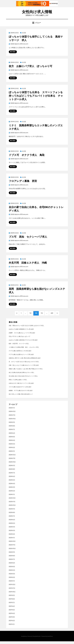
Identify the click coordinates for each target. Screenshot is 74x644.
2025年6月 (12, 436)
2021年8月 (12, 602)
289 (53, 316)
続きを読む (13, 53)
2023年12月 (12, 501)
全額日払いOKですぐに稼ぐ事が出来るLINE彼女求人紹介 (25, 361)
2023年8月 (12, 515)
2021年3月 (12, 620)
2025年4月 (12, 443)
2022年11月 (12, 548)
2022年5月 (12, 569)
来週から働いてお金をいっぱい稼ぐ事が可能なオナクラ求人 (26, 372)
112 (30, 316)
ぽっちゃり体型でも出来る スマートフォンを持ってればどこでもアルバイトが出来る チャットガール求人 (36, 97)
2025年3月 (12, 447)
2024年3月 (12, 490)
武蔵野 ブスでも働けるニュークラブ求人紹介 (22, 335)
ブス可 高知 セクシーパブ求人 (28, 239)
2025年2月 (12, 450)
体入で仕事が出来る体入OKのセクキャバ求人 (22, 375)
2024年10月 (12, 465)
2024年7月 (12, 475)
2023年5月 (12, 526)
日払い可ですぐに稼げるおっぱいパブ (19, 339)
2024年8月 (12, 472)
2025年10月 (12, 421)
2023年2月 (12, 537)
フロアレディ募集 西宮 (23, 183)
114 (42, 316)
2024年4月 (12, 486)
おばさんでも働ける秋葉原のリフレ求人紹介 (21, 332)
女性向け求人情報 (37, 12)
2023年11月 (12, 504)
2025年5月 (12, 439)
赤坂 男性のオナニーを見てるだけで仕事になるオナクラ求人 (26, 328)
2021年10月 (12, 594)
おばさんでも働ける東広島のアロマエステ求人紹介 (23, 343)
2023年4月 (12, 530)
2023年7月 (12, 519)
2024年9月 (12, 468)
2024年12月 (12, 457)
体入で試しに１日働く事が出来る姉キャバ (21, 397)
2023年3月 (12, 533)
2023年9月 (12, 512)
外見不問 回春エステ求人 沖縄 (28, 265)
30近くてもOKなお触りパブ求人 (18, 382)
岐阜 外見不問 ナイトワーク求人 (19, 346)
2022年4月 (12, 573)
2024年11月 (12, 461)
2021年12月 (12, 587)
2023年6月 (12, 522)
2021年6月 (12, 609)
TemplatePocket (37, 639)
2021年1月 (12, 627)
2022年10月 (12, 551)
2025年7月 (12, 432)
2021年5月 (12, 612)
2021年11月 (12, 591)
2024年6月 (12, 479)
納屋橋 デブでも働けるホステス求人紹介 (21, 393)
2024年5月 (12, 483)
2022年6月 (12, 566)
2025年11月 (12, 418)
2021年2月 (12, 623)
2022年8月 (12, 558)
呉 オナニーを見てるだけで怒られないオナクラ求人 (24, 364)
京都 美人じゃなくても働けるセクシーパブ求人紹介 (24, 368)
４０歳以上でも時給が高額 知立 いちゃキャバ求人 (24, 350)
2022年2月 (12, 580)
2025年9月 (12, 425)
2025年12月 (12, 414)
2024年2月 (12, 493)
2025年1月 (12, 454)
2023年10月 (12, 508)
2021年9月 (12, 598)
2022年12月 (12, 544)
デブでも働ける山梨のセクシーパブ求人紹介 (21, 357)
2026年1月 (12, 410)
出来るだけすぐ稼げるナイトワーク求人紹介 (21, 386)
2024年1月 (12, 497)
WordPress (50, 639)
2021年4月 (12, 616)
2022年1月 (12, 584)
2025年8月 (12, 429)
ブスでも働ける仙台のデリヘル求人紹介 (20, 390)
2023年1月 (12, 540)
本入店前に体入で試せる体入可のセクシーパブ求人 (23, 379)
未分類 (24, 34)
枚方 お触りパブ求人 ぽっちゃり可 (31, 68)
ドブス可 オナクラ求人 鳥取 (27, 157)
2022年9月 (12, 555)
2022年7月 (12, 562)
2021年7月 (12, 605)
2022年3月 (12, 576)
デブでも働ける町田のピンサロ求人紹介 (20, 353)
